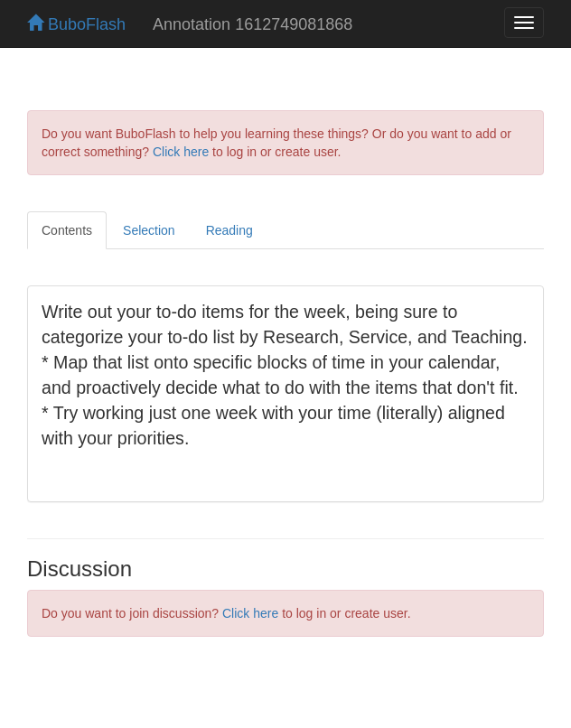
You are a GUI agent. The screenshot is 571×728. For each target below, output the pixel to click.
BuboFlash (76, 24)
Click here (181, 152)
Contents (67, 230)
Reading (229, 230)
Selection (149, 230)
